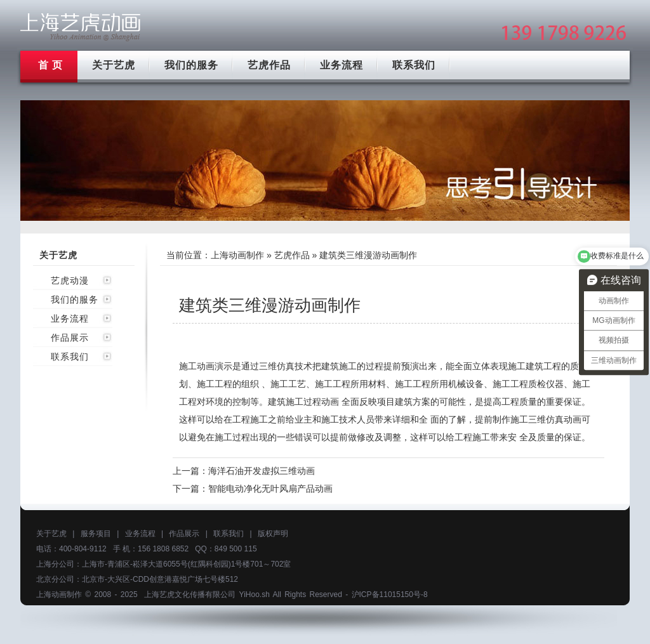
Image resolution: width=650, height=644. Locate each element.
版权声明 (273, 534)
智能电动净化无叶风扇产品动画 (270, 489)
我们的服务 (191, 65)
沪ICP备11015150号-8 (390, 595)
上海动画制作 (237, 255)
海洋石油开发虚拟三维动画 (262, 471)
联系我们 (414, 65)
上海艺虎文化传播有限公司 (190, 595)
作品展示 (70, 338)
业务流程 (342, 65)
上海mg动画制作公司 (81, 27)
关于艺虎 (114, 65)
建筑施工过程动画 (303, 402)
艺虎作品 (269, 65)
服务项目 (96, 534)
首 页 (50, 65)
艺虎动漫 (70, 280)
